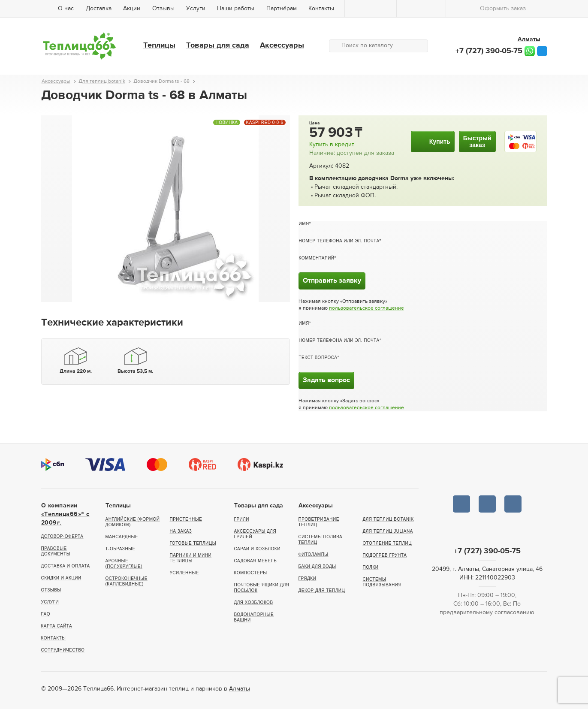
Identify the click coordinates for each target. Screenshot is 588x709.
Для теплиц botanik (388, 519)
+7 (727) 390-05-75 (489, 51)
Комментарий (317, 258)
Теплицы (159, 45)
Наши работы (236, 9)
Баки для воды (317, 566)
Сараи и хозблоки (257, 549)
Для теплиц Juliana (388, 531)
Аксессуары (282, 45)
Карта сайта (57, 626)
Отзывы (163, 9)
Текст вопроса (318, 358)
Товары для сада (218, 45)
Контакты (321, 9)
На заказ (181, 531)
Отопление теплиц (387, 543)
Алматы (240, 689)
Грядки (308, 578)
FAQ (46, 614)
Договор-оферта (62, 536)
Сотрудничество (63, 650)
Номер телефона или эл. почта (339, 241)
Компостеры (251, 573)
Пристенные (186, 519)
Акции (132, 9)
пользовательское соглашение (366, 308)
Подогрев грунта (385, 555)
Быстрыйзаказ (477, 142)
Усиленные (184, 573)
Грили (242, 519)
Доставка (99, 9)
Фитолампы (314, 554)
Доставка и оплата (66, 566)
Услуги (196, 9)
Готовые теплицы (193, 543)
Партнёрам (282, 9)
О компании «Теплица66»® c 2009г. (65, 514)
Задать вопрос (326, 380)
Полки (371, 567)
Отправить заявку (332, 281)
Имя (304, 224)
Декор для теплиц (322, 590)
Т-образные (121, 549)
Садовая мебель (256, 561)
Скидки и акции (61, 578)
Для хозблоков (254, 602)
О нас (66, 9)
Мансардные (122, 537)
